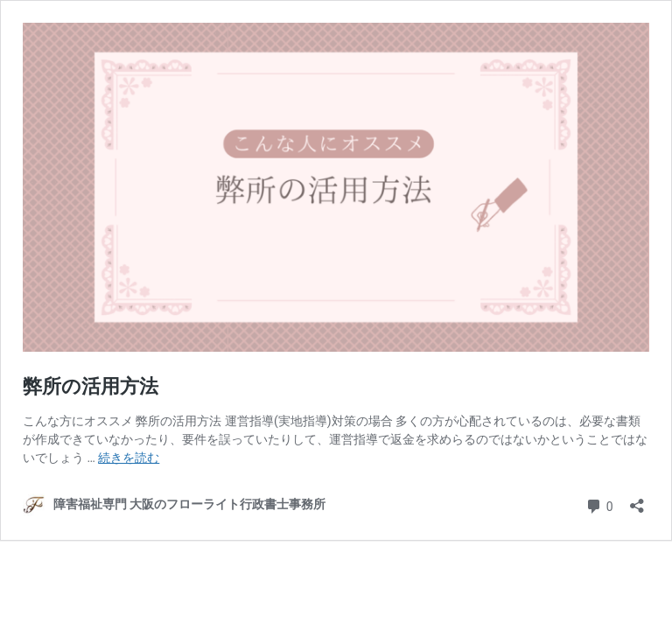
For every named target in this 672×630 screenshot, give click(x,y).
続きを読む (129, 458)
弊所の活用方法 (91, 386)
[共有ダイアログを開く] (637, 500)
